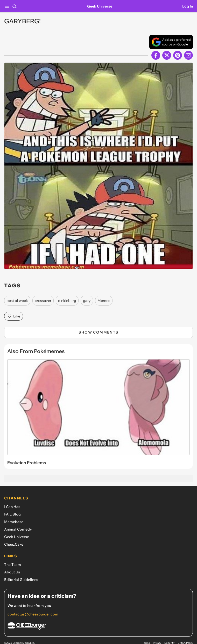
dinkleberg (67, 301)
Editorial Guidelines (21, 580)
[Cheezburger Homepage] (98, 627)
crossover (43, 301)
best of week (17, 301)
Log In (188, 6)
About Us (12, 572)
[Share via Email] (188, 55)
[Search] (15, 6)
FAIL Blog (12, 514)
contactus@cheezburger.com (33, 614)
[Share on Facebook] (156, 55)
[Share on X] (167, 55)
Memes (104, 301)
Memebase (14, 522)
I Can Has (12, 507)
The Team (13, 565)
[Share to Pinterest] (178, 55)
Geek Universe (100, 6)
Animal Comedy (18, 529)
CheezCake (14, 544)
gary (87, 301)
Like (14, 316)
